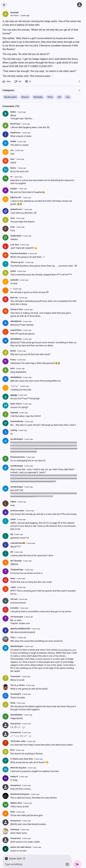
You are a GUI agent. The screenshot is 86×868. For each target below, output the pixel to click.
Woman (25, 97)
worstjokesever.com (67, 650)
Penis (50, 97)
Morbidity (38, 97)
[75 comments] (28, 82)
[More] (79, 82)
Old (59, 97)
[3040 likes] (6, 82)
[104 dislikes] (18, 82)
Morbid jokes (10, 97)
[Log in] (79, 5)
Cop (68, 97)
